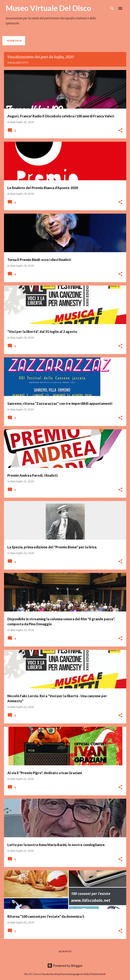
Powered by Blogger (65, 965)
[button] (120, 131)
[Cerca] (112, 8)
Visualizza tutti (18, 63)
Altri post (65, 951)
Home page (14, 41)
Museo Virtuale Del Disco (48, 8)
